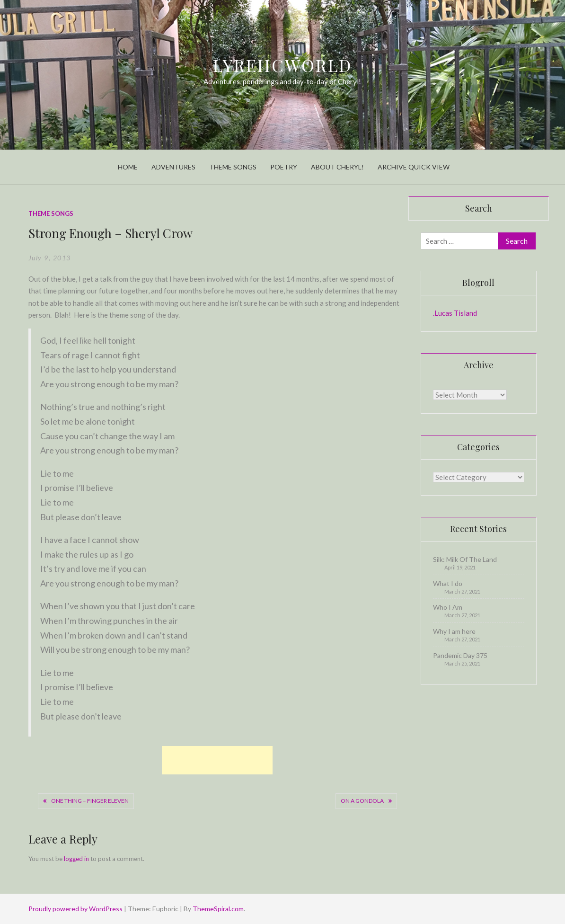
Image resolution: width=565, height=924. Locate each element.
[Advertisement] (217, 760)
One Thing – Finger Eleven (90, 801)
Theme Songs (233, 167)
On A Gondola (362, 801)
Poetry (284, 167)
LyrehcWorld (283, 65)
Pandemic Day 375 (460, 655)
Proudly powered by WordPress (76, 909)
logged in (76, 859)
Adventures (173, 167)
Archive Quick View (414, 167)
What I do (448, 583)
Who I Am (448, 607)
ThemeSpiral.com (218, 909)
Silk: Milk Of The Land (465, 559)
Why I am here (454, 631)
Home (128, 167)
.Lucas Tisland (455, 313)
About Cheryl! (337, 167)
